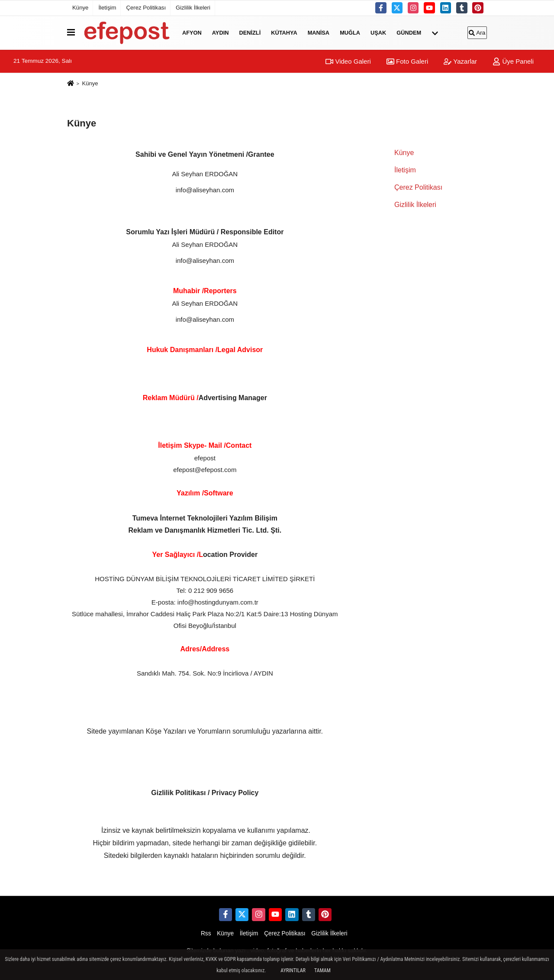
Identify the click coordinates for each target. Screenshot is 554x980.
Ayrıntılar (293, 970)
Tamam (322, 970)
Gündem (409, 33)
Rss (206, 933)
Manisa (319, 33)
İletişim (107, 8)
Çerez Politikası (146, 8)
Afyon (192, 33)
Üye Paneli (513, 61)
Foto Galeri (407, 61)
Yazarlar (460, 61)
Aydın (221, 33)
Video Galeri (348, 61)
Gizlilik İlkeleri (193, 8)
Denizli (250, 33)
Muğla (350, 33)
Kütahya (284, 33)
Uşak (378, 33)
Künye (80, 8)
